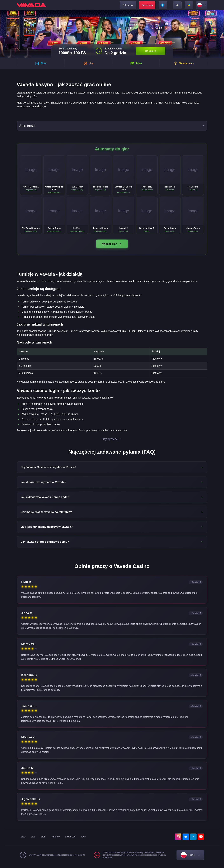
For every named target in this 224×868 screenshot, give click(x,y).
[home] (31, 5)
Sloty (23, 840)
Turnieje (56, 840)
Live (34, 840)
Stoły (44, 840)
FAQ (85, 840)
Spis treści (72, 840)
